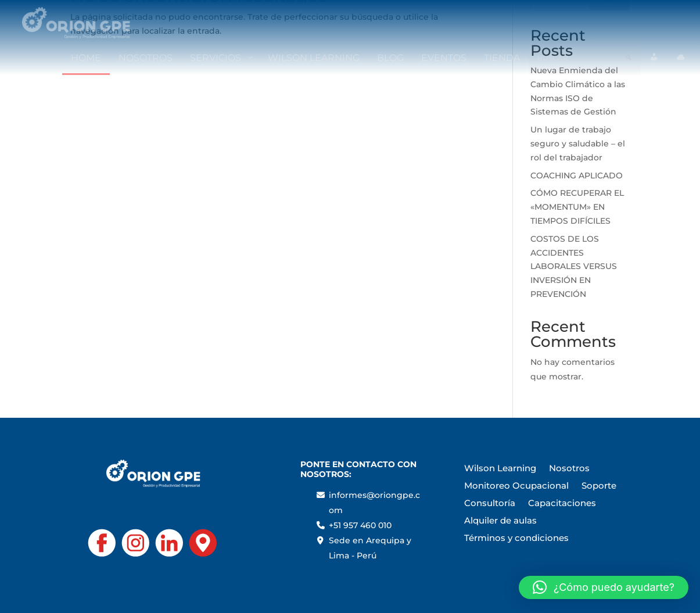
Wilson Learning (500, 469)
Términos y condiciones (516, 539)
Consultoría (490, 504)
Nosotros (569, 469)
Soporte (599, 486)
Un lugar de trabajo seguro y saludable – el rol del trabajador (578, 144)
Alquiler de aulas (500, 521)
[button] (604, 587)
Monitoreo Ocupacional (516, 486)
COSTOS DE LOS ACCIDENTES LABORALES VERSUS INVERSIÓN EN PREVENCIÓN (574, 266)
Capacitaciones (562, 504)
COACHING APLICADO (577, 175)
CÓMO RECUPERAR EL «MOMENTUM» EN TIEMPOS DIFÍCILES (577, 207)
